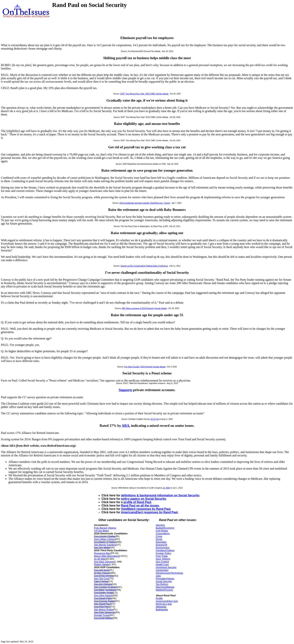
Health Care (162, 564)
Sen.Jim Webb (102, 548)
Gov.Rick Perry (102, 607)
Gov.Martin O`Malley (105, 542)
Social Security (164, 581)
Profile (159, 598)
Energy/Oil (162, 545)
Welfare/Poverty (164, 590)
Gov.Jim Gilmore (103, 584)
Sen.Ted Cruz (102, 579)
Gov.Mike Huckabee (105, 590)
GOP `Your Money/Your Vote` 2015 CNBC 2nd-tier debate (144, 94)
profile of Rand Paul (137, 502)
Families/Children (165, 550)
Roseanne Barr (102, 553)
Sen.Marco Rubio (103, 610)
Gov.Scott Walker (103, 618)
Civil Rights (162, 531)
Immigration (162, 570)
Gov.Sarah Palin (103, 598)
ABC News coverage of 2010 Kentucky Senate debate (144, 308)
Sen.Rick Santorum (105, 612)
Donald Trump (102, 615)
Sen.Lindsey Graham (106, 587)
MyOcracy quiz (164, 604)
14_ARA (166, 488)
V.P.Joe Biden (102, 531)
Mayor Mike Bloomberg (107, 556)
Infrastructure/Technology (169, 573)
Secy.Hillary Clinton (105, 539)
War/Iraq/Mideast (165, 587)
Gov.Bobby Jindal (104, 593)
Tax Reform (162, 584)
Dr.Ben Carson (102, 573)
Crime (159, 536)
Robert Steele (102, 564)
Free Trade (162, 556)
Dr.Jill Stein (100, 559)
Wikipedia (161, 607)
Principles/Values (165, 579)
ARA (126, 426)
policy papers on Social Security (144, 499)
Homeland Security (166, 567)
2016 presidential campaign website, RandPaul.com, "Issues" (145, 203)
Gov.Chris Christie (104, 576)
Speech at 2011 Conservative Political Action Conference (144, 266)
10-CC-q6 (154, 419)
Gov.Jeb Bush (102, 570)
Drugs (159, 539)
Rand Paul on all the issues (140, 506)
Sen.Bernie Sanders (105, 545)
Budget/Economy (165, 528)
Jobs (158, 576)
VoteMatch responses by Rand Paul (146, 509)
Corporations (163, 534)
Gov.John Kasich (103, 595)
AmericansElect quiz (167, 601)
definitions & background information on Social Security (160, 495)
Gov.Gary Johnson (104, 562)
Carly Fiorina (101, 581)
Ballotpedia (162, 610)
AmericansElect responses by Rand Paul (149, 512)
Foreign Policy (163, 553)
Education (161, 542)
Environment (163, 548)
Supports (126, 390)
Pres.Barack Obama (105, 528)
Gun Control (162, 562)
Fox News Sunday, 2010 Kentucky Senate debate (145, 367)
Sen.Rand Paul (102, 604)
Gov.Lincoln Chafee (105, 536)
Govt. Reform (163, 559)
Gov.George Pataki (104, 601)
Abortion (160, 525)
